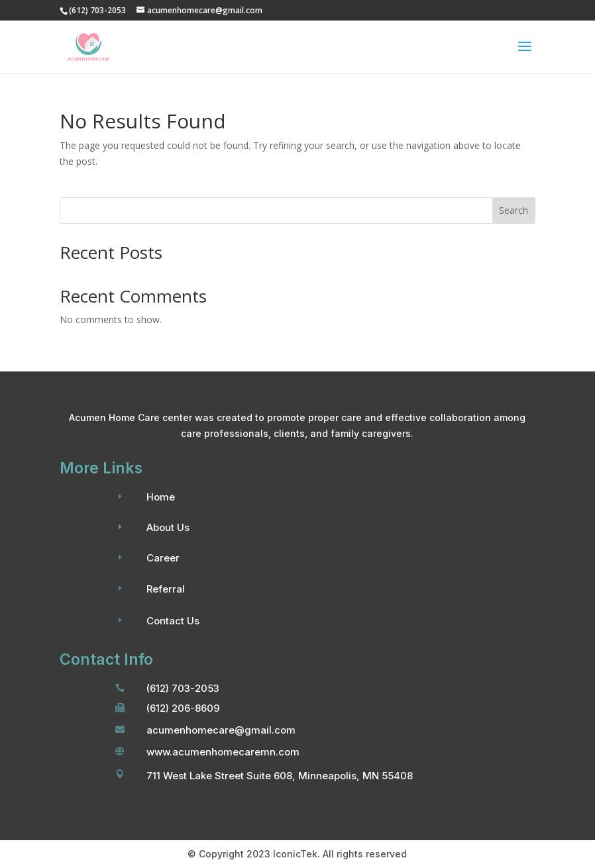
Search (514, 210)
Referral (166, 589)
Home (161, 497)
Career (163, 558)
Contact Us (173, 621)
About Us (168, 527)
